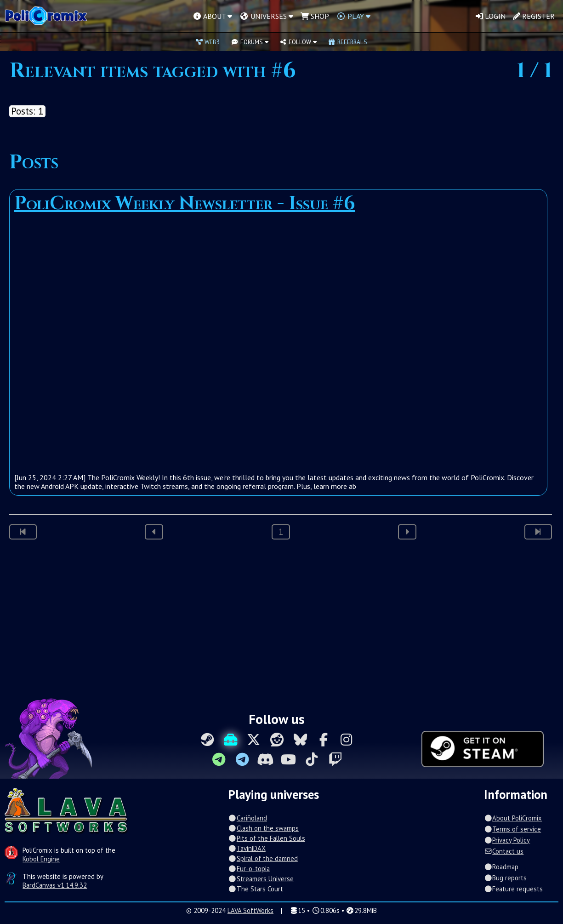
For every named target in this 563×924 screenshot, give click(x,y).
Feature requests (513, 889)
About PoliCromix (513, 818)
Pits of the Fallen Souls (266, 838)
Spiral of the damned (263, 858)
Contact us (504, 851)
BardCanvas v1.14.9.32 (55, 885)
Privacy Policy (507, 840)
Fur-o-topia (249, 869)
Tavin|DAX (247, 848)
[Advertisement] (282, 622)
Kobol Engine (41, 859)
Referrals (347, 42)
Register (534, 16)
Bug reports (505, 878)
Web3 (208, 42)
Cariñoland (247, 818)
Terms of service (512, 829)
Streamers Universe (261, 879)
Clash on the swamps (263, 828)
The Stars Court (255, 889)
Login (491, 16)
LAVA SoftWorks (250, 910)
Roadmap (501, 867)
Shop (315, 16)
